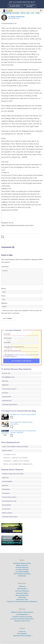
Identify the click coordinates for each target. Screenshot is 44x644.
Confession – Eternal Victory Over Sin (16, 461)
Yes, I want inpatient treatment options (15, 6)
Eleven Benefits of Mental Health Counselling (21, 423)
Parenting (5, 385)
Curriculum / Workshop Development (22, 619)
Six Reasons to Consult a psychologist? (23, 415)
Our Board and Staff (22, 570)
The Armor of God (9, 455)
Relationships (6, 397)
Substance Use (7, 401)
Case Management (22, 614)
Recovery (5, 393)
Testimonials (22, 576)
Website (4, 303)
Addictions (22, 586)
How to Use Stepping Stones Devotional (15, 447)
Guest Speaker (22, 634)
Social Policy (6, 509)
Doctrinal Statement (22, 567)
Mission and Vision (22, 565)
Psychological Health (9, 389)
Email (3, 296)
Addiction (5, 478)
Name (3, 289)
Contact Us (22, 632)
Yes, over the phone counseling (29, 6)
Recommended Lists (8, 377)
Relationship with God (9, 501)
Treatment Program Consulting (22, 617)
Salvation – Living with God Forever (15, 458)
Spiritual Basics (7, 451)
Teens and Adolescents (10, 405)
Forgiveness (6, 489)
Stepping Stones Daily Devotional (13, 474)
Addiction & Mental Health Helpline (22, 612)
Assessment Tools (22, 599)
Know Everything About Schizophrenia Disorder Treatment (23, 432)
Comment (5, 267)
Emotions (5, 381)
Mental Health (22, 589)
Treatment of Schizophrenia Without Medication (22, 602)
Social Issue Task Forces (22, 621)
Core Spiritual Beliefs (22, 572)
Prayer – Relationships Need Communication (18, 464)
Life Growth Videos (22, 593)
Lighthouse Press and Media (22, 636)
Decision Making (7, 482)
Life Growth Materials (22, 591)
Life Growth (6, 493)
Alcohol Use (6, 373)
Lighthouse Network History (22, 563)
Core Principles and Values (22, 574)
